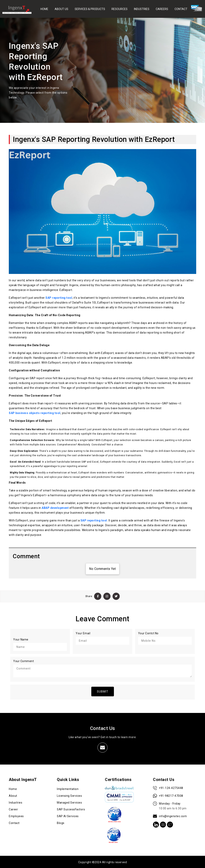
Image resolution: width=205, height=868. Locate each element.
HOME (44, 9)
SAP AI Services (68, 816)
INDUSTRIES (142, 9)
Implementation (68, 788)
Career (13, 809)
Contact (14, 822)
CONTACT (181, 9)
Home (13, 788)
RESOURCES (120, 9)
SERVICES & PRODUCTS (90, 9)
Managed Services (69, 802)
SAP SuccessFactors (71, 809)
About (13, 795)
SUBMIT (103, 691)
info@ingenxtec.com (170, 816)
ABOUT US (61, 9)
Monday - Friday (170, 806)
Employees (16, 816)
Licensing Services (69, 795)
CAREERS (162, 9)
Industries (16, 802)
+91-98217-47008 (168, 795)
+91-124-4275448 (168, 787)
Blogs (61, 822)
